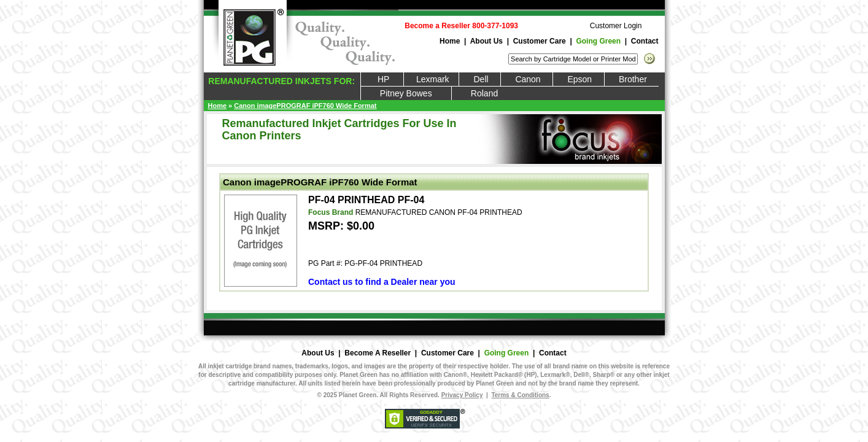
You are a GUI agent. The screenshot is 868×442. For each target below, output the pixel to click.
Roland (485, 93)
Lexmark (431, 79)
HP (382, 79)
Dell (480, 79)
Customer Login (616, 26)
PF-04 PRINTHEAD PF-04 (366, 200)
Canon (527, 79)
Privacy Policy (462, 395)
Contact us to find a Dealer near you (382, 282)
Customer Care (540, 41)
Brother (632, 79)
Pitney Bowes (406, 93)
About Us (486, 41)
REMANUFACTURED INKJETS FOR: (281, 81)
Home (450, 41)
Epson (578, 79)
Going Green (598, 41)
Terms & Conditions (520, 395)
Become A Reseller (378, 353)
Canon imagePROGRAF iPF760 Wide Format (305, 106)
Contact (645, 41)
